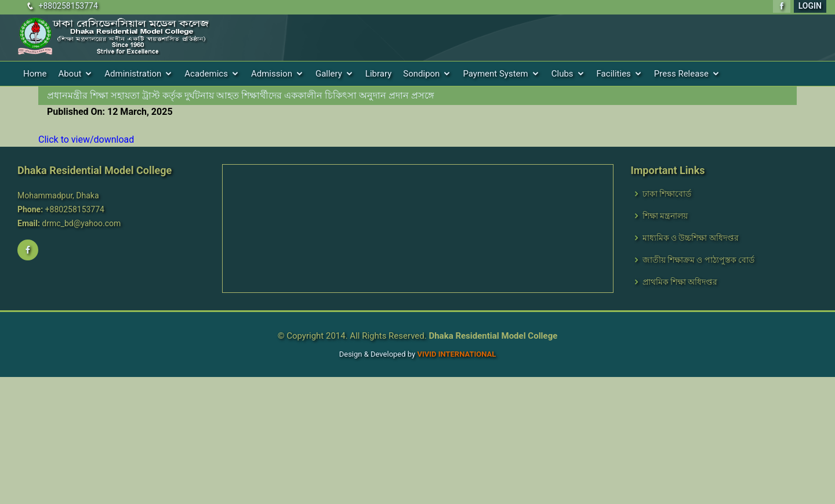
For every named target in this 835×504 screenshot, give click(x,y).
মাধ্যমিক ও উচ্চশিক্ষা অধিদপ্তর (691, 238)
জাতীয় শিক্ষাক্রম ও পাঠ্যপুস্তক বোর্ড (699, 260)
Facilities (614, 74)
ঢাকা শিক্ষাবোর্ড (667, 194)
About (70, 74)
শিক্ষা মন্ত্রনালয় (665, 216)
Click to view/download (86, 139)
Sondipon (421, 74)
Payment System (495, 74)
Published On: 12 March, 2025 (110, 112)
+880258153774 (68, 6)
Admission (272, 74)
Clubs (562, 74)
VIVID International (456, 354)
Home (35, 74)
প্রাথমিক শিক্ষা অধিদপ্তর (680, 282)
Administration (133, 74)
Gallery (329, 74)
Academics (206, 74)
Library (378, 74)
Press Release (681, 74)
